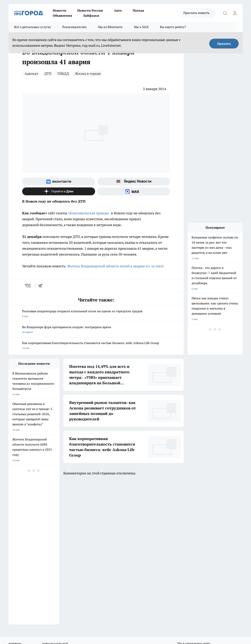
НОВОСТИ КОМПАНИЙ (55, 499)
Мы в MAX (141, 27)
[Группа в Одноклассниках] (190, 506)
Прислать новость (196, 13)
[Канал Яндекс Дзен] (59, 191)
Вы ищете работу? (173, 27)
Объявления (62, 16)
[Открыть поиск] (225, 13)
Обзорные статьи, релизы (72, 527)
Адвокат (31, 74)
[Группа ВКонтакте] (59, 182)
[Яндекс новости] (134, 182)
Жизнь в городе (88, 74)
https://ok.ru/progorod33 (73, 610)
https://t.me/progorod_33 (102, 610)
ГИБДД (63, 74)
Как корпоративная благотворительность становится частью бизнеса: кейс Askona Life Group (96, 346)
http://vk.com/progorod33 (43, 610)
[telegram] (42, 286)
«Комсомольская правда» (89, 213)
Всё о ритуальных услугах (33, 27)
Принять (224, 44)
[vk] (28, 286)
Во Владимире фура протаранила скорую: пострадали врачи (96, 330)
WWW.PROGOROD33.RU (42, 549)
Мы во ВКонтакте (110, 27)
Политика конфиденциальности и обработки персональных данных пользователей (126, 535)
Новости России (90, 10)
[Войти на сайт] (235, 13)
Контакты (113, 527)
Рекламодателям (74, 27)
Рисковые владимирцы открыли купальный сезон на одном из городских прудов (96, 314)
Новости (60, 10)
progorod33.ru (125, 600)
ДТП (48, 74)
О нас (11, 522)
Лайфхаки (91, 16)
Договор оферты (18, 531)
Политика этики (67, 522)
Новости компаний (68, 531)
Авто (118, 10)
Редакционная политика (120, 522)
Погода (138, 10)
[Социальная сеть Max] (134, 191)
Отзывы (13, 527)
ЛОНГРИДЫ (15, 499)
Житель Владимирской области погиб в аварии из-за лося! (116, 266)
